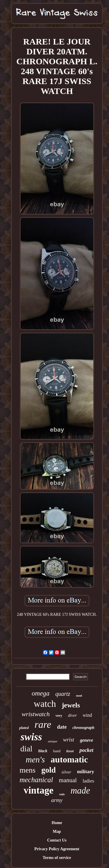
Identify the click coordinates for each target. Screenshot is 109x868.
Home (57, 823)
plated (24, 728)
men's (35, 760)
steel (79, 696)
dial (26, 749)
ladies (88, 781)
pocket (86, 750)
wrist (69, 740)
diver (73, 715)
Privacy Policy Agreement (57, 849)
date (62, 727)
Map (57, 831)
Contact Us (57, 840)
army (57, 800)
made (80, 790)
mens (27, 770)
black (43, 751)
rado (62, 794)
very (59, 716)
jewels (71, 705)
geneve (86, 740)
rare (43, 724)
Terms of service (57, 858)
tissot (70, 751)
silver (66, 772)
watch (45, 704)
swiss (31, 737)
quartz (63, 694)
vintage (39, 790)
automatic (69, 759)
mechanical (36, 780)
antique (53, 741)
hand (57, 751)
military (86, 772)
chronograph (83, 728)
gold (49, 770)
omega (41, 693)
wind (87, 715)
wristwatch (36, 714)
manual (68, 780)
